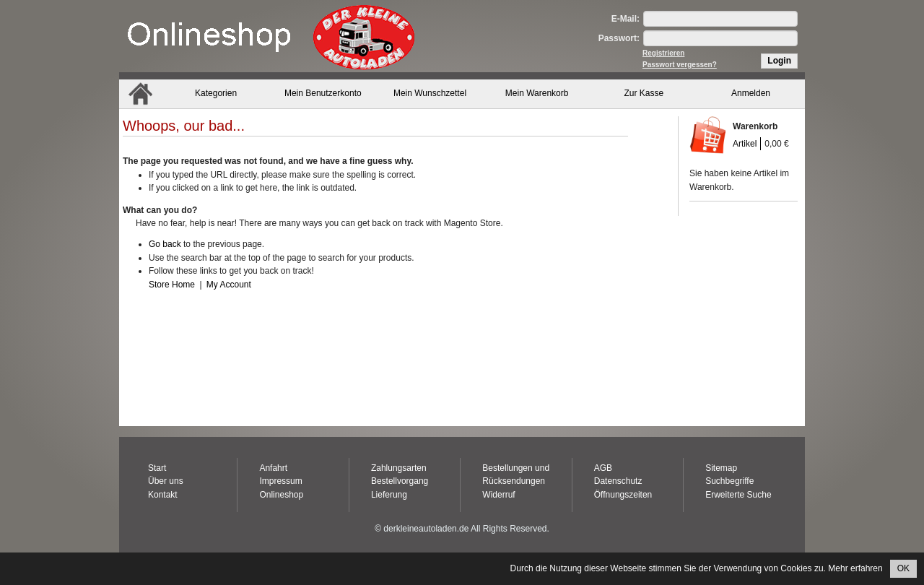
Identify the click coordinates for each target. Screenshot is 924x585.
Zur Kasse (644, 93)
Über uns (166, 481)
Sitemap (721, 468)
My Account (229, 285)
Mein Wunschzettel (430, 93)
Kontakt (163, 495)
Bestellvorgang (400, 481)
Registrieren (663, 53)
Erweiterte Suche (738, 495)
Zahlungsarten (399, 468)
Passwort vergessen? (680, 65)
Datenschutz (618, 481)
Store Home (172, 285)
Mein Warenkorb (537, 93)
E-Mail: (626, 19)
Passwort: (619, 38)
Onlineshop (281, 495)
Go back (165, 244)
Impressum (280, 481)
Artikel (745, 144)
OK (903, 568)
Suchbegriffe (729, 481)
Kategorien (216, 93)
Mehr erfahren (855, 568)
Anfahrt (273, 468)
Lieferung (389, 495)
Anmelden (751, 93)
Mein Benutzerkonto (323, 93)
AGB (603, 468)
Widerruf (498, 495)
